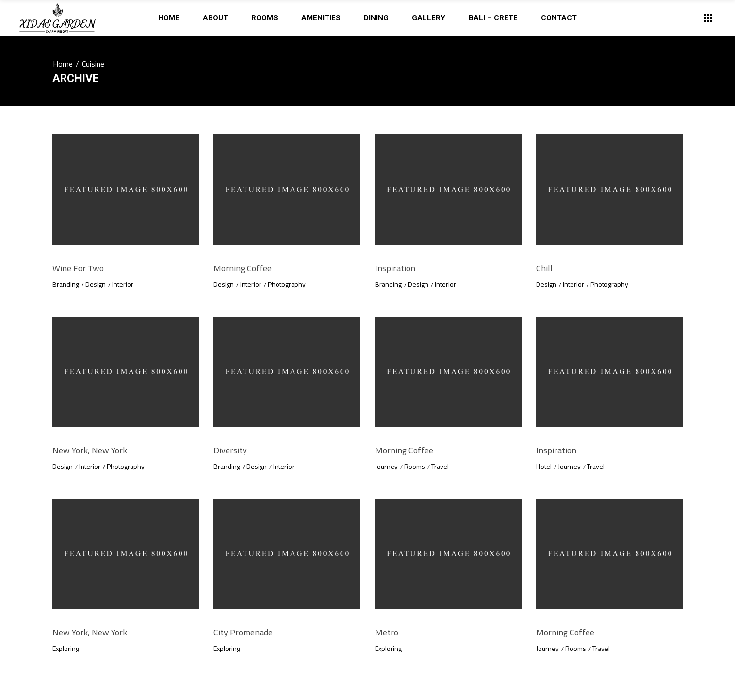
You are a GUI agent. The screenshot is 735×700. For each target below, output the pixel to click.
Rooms (415, 466)
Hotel (544, 466)
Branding (66, 284)
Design (96, 284)
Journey (386, 466)
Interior (123, 284)
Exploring (66, 648)
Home (63, 64)
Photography (287, 284)
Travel (440, 466)
